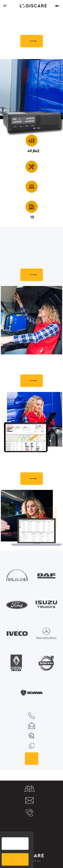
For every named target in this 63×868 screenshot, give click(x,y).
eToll (21, 834)
